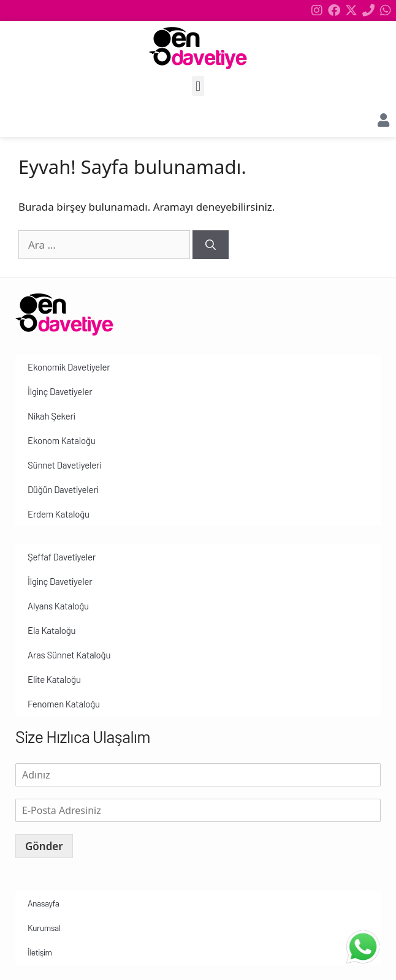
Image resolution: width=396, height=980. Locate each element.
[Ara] (211, 245)
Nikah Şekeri (51, 416)
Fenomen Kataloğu (64, 704)
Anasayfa (43, 903)
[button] (198, 86)
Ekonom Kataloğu (62, 440)
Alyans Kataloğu (58, 606)
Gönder (44, 846)
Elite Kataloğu (54, 679)
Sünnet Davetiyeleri (64, 465)
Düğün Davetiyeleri (63, 489)
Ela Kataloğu (51, 630)
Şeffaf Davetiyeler (62, 557)
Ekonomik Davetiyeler (69, 367)
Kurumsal (44, 928)
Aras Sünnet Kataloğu (69, 655)
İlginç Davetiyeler (60, 391)
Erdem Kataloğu (59, 514)
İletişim (40, 952)
